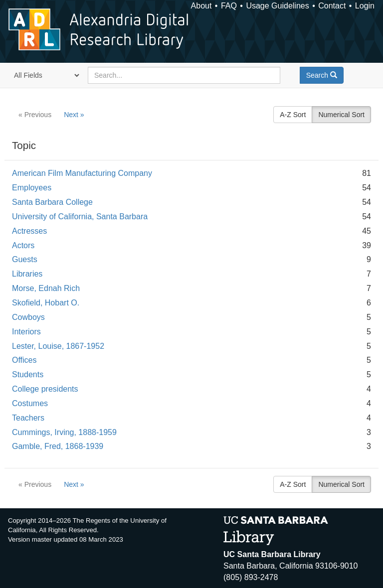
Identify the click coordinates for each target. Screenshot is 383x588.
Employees (32, 188)
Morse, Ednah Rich (46, 288)
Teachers (28, 418)
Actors (23, 245)
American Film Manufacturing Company (82, 173)
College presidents (45, 389)
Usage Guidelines (277, 6)
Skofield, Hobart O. (46, 303)
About (201, 6)
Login (365, 6)
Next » (74, 115)
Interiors (26, 332)
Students (28, 374)
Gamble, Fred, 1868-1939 (58, 446)
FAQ (229, 6)
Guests (25, 259)
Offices (24, 360)
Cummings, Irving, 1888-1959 (64, 432)
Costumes (30, 403)
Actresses (29, 231)
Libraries (27, 274)
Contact (332, 6)
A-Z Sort (293, 115)
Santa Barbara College (52, 202)
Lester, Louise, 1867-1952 (58, 346)
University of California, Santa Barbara (80, 217)
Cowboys (28, 317)
